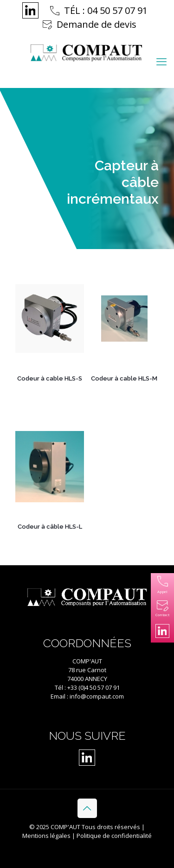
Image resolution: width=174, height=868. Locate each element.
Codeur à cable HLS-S (50, 378)
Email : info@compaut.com (87, 696)
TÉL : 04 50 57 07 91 (106, 10)
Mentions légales (46, 836)
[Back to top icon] (87, 808)
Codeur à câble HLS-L (50, 527)
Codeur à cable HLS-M (124, 378)
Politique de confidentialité (114, 836)
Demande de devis (97, 24)
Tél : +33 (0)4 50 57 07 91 (87, 687)
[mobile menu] (161, 61)
